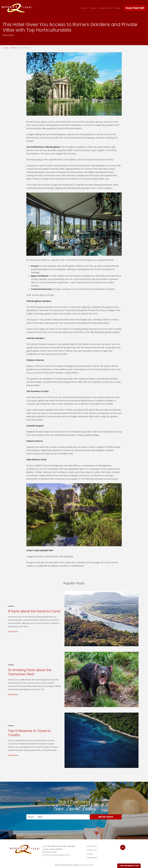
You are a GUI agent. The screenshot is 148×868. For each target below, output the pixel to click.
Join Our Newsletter (129, 866)
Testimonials (92, 858)
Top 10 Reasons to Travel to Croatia (29, 733)
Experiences (105, 8)
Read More (13, 632)
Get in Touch (106, 817)
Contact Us (92, 850)
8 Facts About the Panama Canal (34, 611)
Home (84, 8)
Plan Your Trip (135, 8)
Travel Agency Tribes (86, 865)
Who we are (92, 846)
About (93, 8)
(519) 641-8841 (51, 852)
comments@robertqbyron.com (58, 855)
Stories (117, 8)
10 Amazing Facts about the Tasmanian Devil (30, 672)
